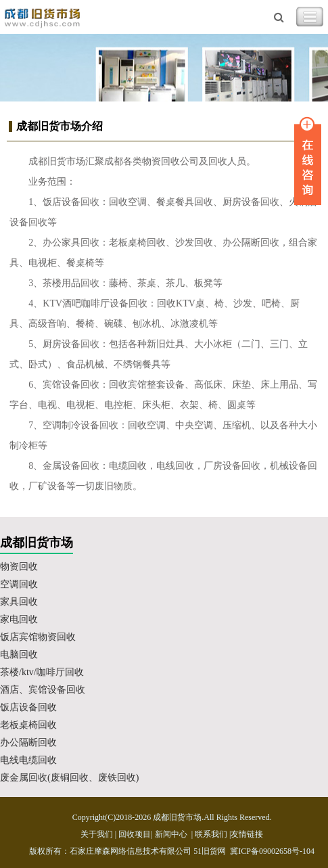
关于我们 (97, 834)
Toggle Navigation (310, 17)
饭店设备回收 (28, 707)
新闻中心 (171, 834)
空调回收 (19, 584)
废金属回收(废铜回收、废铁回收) (69, 778)
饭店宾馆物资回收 (38, 637)
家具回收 (19, 602)
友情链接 (247, 834)
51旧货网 (210, 851)
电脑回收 (19, 655)
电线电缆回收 (28, 760)
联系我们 (211, 834)
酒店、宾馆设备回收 (43, 690)
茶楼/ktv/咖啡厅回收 (42, 672)
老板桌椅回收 (28, 725)
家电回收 (19, 619)
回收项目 (135, 834)
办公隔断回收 (28, 743)
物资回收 (19, 567)
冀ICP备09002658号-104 (272, 851)
